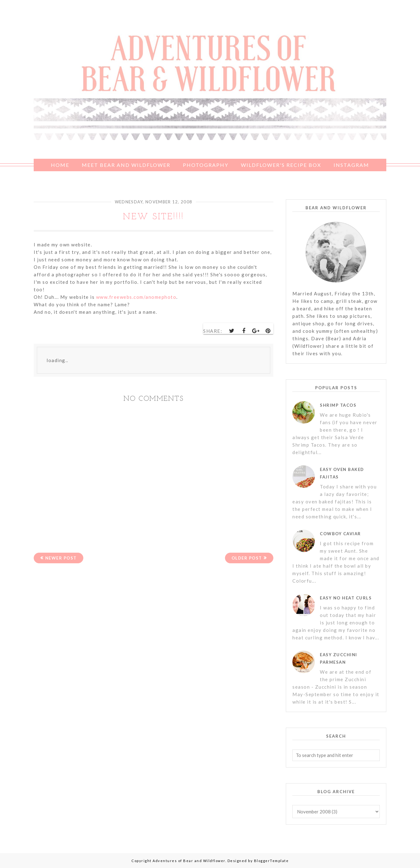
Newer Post (61, 558)
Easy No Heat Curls (346, 598)
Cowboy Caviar (340, 534)
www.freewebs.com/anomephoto (136, 297)
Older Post (247, 558)
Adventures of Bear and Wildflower (189, 861)
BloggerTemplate (271, 861)
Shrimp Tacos (338, 405)
